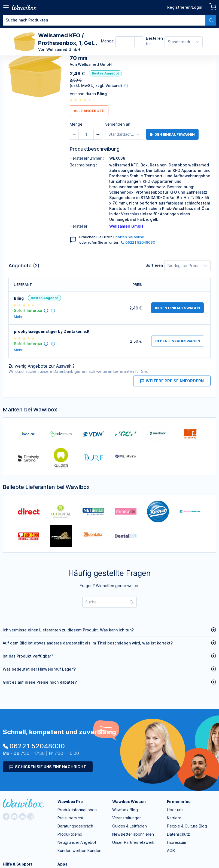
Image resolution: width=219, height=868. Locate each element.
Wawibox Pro (70, 802)
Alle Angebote (89, 111)
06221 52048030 (138, 242)
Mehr (18, 317)
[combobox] (109, 20)
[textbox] (104, 20)
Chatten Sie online (128, 237)
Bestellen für (154, 41)
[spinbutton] (129, 42)
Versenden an (118, 124)
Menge (107, 41)
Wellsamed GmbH (126, 226)
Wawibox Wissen (129, 802)
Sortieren (154, 265)
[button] (120, 42)
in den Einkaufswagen (172, 134)
